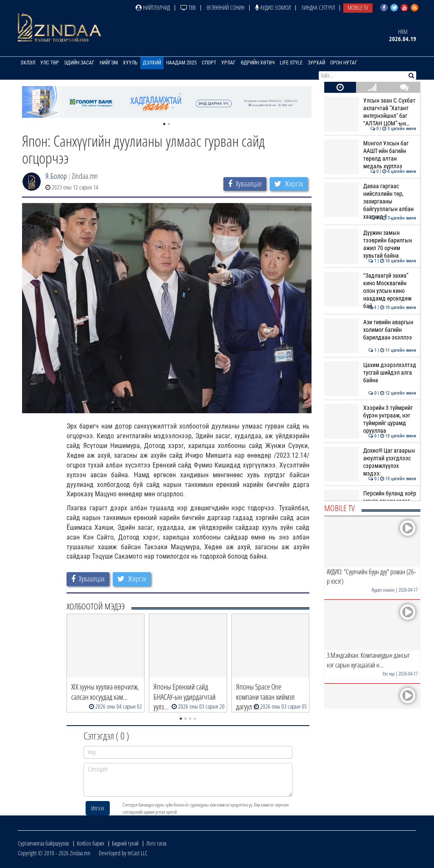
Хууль (130, 63)
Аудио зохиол (273, 7)
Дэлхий (152, 63)
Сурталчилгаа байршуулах (43, 843)
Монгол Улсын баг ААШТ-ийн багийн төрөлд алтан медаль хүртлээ (370, 155)
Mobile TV (358, 7)
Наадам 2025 (181, 63)
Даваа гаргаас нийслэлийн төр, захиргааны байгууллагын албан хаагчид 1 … (370, 202)
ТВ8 (188, 7)
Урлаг (228, 63)
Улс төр (50, 63)
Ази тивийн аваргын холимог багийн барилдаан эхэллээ (370, 330)
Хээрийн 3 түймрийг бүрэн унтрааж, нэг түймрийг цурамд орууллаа (370, 419)
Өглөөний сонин (225, 7)
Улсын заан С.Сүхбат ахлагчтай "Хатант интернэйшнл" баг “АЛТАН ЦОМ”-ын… (370, 112)
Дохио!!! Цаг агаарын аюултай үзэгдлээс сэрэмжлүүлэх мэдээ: (370, 462)
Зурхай (316, 63)
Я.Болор (56, 176)
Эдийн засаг (79, 63)
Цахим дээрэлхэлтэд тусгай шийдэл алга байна (370, 373)
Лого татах (156, 843)
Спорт (209, 63)
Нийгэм (109, 63)
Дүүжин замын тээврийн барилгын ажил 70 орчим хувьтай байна (370, 244)
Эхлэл (28, 63)
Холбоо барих (90, 843)
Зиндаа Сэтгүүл (318, 7)
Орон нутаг (344, 63)
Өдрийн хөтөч (258, 63)
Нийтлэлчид (153, 7)
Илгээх (98, 808)
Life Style (291, 63)
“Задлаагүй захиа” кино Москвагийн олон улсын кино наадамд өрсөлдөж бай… (370, 291)
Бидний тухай (125, 843)
